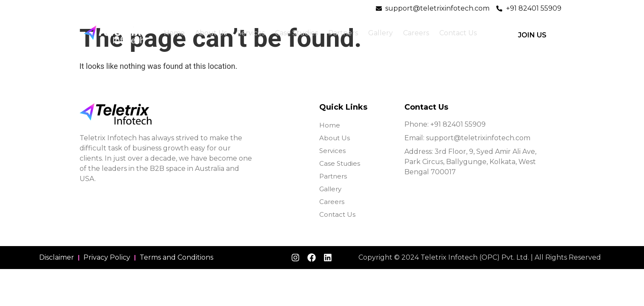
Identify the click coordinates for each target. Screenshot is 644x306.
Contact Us (458, 33)
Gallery (381, 33)
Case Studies (296, 33)
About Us (211, 33)
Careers (416, 33)
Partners (343, 33)
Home (174, 33)
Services (251, 33)
